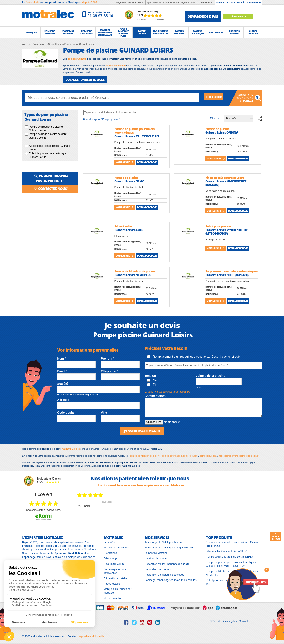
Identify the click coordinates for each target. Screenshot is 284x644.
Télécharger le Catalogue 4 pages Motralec (169, 547)
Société (220, 2)
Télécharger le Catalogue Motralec (164, 542)
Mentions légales (227, 620)
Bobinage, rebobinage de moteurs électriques (171, 579)
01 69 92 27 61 (206, 2)
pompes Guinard (77, 59)
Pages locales (112, 583)
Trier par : (216, 118)
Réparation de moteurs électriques (164, 574)
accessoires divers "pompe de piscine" (239, 455)
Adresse (63, 400)
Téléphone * (109, 371)
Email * (62, 371)
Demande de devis (147, 162)
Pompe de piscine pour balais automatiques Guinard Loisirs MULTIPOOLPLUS (231, 563)
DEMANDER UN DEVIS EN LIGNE (83, 80)
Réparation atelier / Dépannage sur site (167, 563)
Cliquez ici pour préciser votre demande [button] (167, 391)
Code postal (66, 412)
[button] (31, 32)
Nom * (61, 358)
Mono (154, 380)
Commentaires (155, 395)
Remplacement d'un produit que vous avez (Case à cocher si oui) (194, 356)
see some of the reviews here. (43, 509)
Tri (152, 384)
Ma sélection (253, 2)
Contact (243, 620)
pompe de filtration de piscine (145, 455)
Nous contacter (113, 598)
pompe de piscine (116, 66)
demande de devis (203, 16)
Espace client (235, 2)
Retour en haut (276, 536)
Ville (104, 412)
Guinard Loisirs (71, 448)
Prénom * (107, 358)
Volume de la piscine (210, 375)
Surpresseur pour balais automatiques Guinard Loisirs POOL (233, 543)
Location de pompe (156, 558)
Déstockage (240, 16)
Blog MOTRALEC (114, 563)
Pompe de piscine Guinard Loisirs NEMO (230, 556)
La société (110, 542)
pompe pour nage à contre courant (180, 455)
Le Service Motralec (156, 552)
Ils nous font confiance (117, 547)
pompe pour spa (208, 455)
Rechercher (216, 97)
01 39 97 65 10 (136, 2)
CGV (212, 620)
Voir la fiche (125, 162)
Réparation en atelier (116, 578)
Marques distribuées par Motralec (118, 590)
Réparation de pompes (158, 568)
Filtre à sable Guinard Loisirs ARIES (226, 551)
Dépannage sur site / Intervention (116, 570)
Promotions (110, 552)
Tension (150, 375)
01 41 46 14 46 (171, 2)
